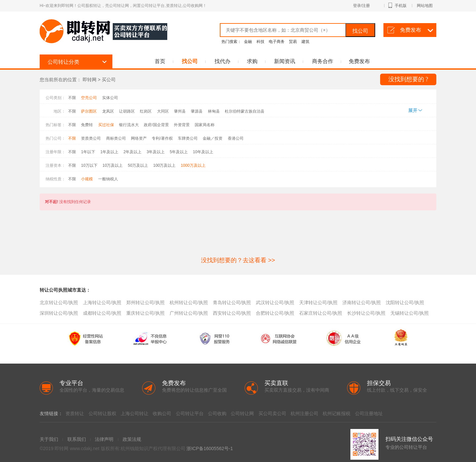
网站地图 (425, 6)
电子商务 (277, 42)
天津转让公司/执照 (318, 302)
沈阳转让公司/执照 (405, 302)
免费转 (87, 125)
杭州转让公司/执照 (189, 302)
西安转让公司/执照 (232, 313)
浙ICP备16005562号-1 (210, 448)
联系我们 (77, 439)
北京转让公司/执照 (59, 302)
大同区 (163, 111)
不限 (72, 98)
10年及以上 (203, 152)
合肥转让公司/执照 (275, 313)
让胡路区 (127, 111)
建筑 (305, 42)
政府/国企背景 (156, 125)
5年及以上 (179, 152)
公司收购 (217, 413)
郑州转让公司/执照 (145, 302)
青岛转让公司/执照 (232, 302)
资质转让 (75, 413)
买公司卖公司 (272, 413)
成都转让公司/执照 (102, 313)
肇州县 (180, 111)
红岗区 (146, 111)
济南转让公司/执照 (362, 302)
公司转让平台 (190, 413)
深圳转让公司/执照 (59, 313)
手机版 (403, 6)
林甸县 (214, 111)
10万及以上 (113, 165)
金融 (248, 42)
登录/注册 (369, 6)
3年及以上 (156, 152)
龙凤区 (108, 111)
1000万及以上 (193, 165)
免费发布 (411, 30)
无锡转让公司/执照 (410, 313)
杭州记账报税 (337, 413)
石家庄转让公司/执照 (321, 313)
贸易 (293, 42)
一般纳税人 (108, 179)
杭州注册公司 (304, 413)
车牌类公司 (188, 138)
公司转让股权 (102, 413)
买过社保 (106, 125)
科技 (260, 42)
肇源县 (197, 111)
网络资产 (139, 138)
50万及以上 (138, 165)
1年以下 (88, 152)
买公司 (109, 80)
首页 (160, 61)
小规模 (87, 179)
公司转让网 (242, 413)
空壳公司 (89, 98)
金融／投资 (213, 138)
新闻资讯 (285, 61)
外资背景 (182, 125)
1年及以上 (109, 152)
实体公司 (110, 98)
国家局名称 (205, 125)
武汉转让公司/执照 (275, 302)
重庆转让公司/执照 (145, 313)
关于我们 (49, 439)
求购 (252, 61)
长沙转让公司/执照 (366, 313)
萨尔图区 (89, 111)
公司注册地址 (369, 413)
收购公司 (162, 413)
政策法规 (132, 439)
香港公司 (236, 138)
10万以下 (89, 165)
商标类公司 (116, 138)
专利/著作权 (162, 138)
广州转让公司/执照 (189, 313)
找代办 (222, 61)
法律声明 (104, 439)
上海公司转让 (135, 413)
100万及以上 (164, 165)
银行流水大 (129, 125)
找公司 (360, 31)
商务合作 (323, 61)
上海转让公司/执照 (102, 302)
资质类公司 (91, 138)
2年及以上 (132, 152)
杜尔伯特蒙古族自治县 (245, 111)
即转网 (90, 80)
